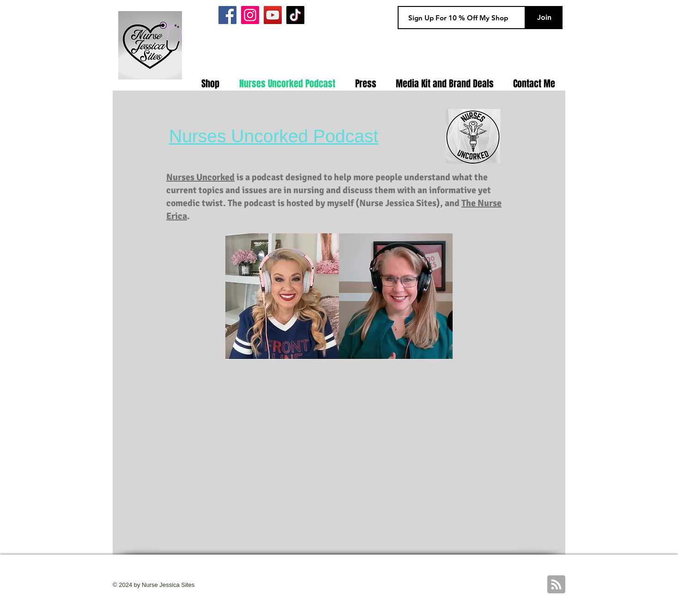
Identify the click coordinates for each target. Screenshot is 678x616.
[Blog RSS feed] (556, 585)
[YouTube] (273, 15)
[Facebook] (227, 15)
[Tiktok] (295, 15)
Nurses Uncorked (200, 177)
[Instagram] (250, 15)
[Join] (544, 18)
